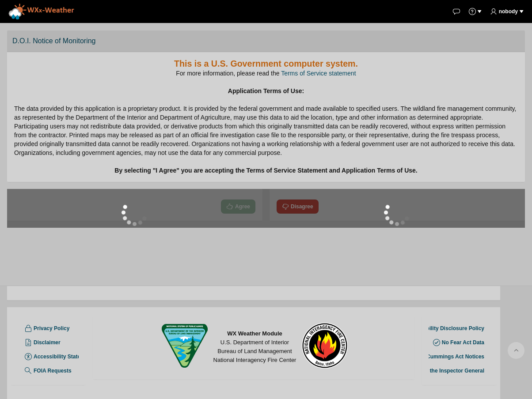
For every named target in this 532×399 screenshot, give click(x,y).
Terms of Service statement (319, 73)
